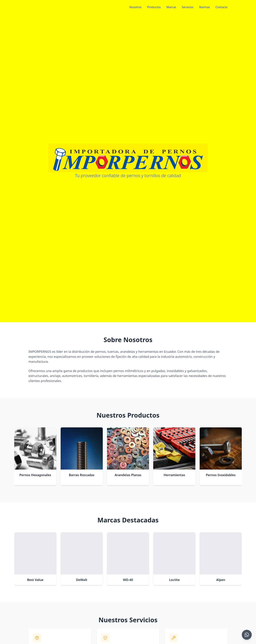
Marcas (171, 7)
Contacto (222, 7)
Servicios (188, 7)
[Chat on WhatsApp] (247, 635)
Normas (204, 7)
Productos (154, 7)
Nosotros (136, 7)
